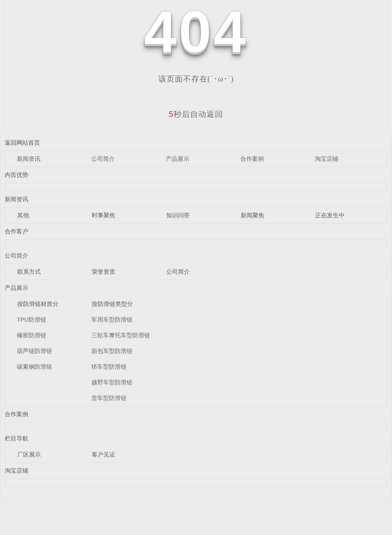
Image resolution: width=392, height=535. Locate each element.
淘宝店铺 (327, 159)
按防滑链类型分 (112, 304)
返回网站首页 (22, 143)
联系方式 (29, 272)
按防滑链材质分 (38, 304)
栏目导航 (16, 438)
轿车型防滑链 (109, 367)
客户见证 (103, 454)
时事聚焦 (103, 215)
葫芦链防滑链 (34, 351)
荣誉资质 (103, 272)
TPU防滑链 (32, 319)
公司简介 (103, 159)
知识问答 (178, 215)
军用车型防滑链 (112, 319)
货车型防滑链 (109, 398)
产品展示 (178, 159)
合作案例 (252, 159)
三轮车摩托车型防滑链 (121, 335)
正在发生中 (330, 215)
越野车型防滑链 (112, 382)
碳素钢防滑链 (34, 367)
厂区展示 (29, 454)
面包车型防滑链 (112, 351)
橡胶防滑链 (32, 335)
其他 (23, 215)
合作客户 (16, 231)
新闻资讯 (29, 159)
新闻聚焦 (252, 215)
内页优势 (16, 175)
